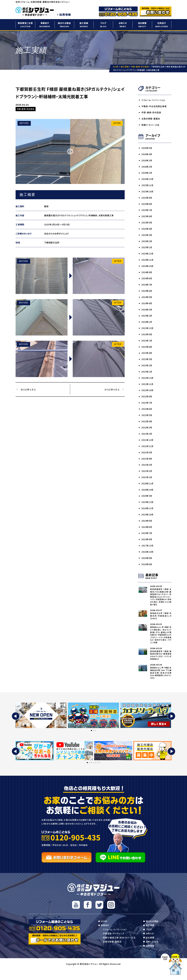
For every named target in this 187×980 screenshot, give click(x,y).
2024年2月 (147, 320)
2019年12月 (148, 510)
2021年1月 (147, 485)
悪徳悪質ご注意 (25, 25)
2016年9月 (147, 567)
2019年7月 (147, 542)
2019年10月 (148, 523)
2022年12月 (148, 383)
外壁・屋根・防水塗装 (151, 113)
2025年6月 (147, 218)
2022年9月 (147, 402)
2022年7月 (147, 409)
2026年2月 (147, 168)
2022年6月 (147, 415)
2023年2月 (147, 371)
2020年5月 (147, 504)
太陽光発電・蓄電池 (151, 119)
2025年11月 (148, 187)
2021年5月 (147, 459)
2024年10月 (148, 269)
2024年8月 (147, 282)
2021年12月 (148, 447)
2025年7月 (147, 212)
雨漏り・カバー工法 (151, 125)
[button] (16, 726)
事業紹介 (45, 25)
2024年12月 (148, 257)
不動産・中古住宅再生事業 (154, 107)
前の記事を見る (28, 390)
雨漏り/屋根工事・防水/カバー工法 (119, 948)
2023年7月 (147, 345)
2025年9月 (147, 200)
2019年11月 (148, 516)
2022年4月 (147, 428)
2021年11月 (148, 453)
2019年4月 (147, 548)
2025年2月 (147, 244)
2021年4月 (147, 466)
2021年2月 (147, 478)
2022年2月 (147, 440)
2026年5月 (147, 149)
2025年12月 (148, 180)
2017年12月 (148, 554)
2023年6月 (147, 352)
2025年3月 (147, 237)
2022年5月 (147, 421)
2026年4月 (147, 155)
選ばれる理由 (64, 25)
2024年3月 (147, 314)
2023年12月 (148, 333)
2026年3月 (147, 161)
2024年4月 (147, 307)
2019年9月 (147, 529)
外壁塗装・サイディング (113, 944)
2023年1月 (147, 377)
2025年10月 (148, 193)
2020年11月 (148, 491)
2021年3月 (147, 472)
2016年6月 (147, 573)
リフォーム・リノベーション (154, 100)
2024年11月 (148, 263)
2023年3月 (147, 364)
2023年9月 (147, 339)
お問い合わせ (152, 952)
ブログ (103, 25)
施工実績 (84, 25)
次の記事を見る (112, 390)
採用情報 (150, 956)
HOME (104, 931)
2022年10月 (148, 396)
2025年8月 (147, 206)
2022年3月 (147, 434)
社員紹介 (162, 25)
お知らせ (123, 25)
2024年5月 (147, 301)
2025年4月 (147, 231)
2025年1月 (147, 250)
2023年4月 (147, 358)
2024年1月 (147, 326)
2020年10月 (148, 497)
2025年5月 (147, 225)
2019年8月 (147, 535)
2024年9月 (147, 275)
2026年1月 (147, 174)
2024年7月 (147, 288)
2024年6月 (147, 294)
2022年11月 (148, 390)
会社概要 (142, 25)
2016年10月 (148, 561)
